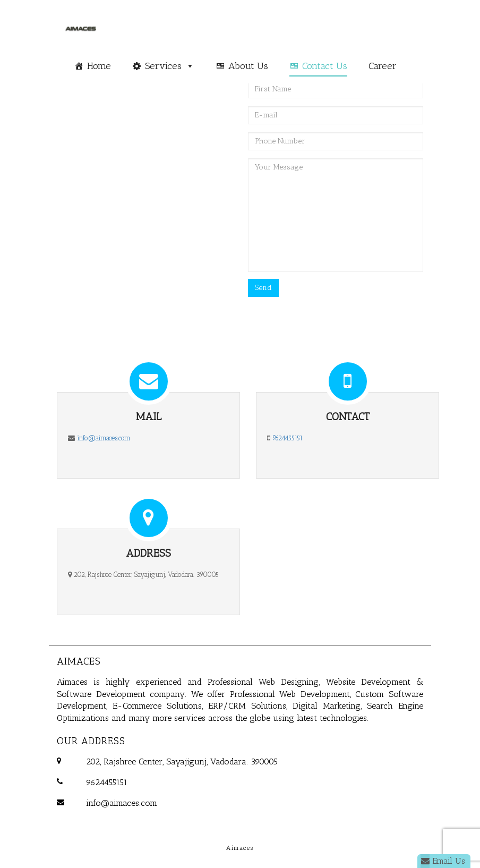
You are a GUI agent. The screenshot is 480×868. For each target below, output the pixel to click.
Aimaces (79, 661)
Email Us (443, 861)
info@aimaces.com (104, 438)
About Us (248, 66)
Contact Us (325, 66)
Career (383, 66)
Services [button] (163, 66)
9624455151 (288, 438)
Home (99, 66)
